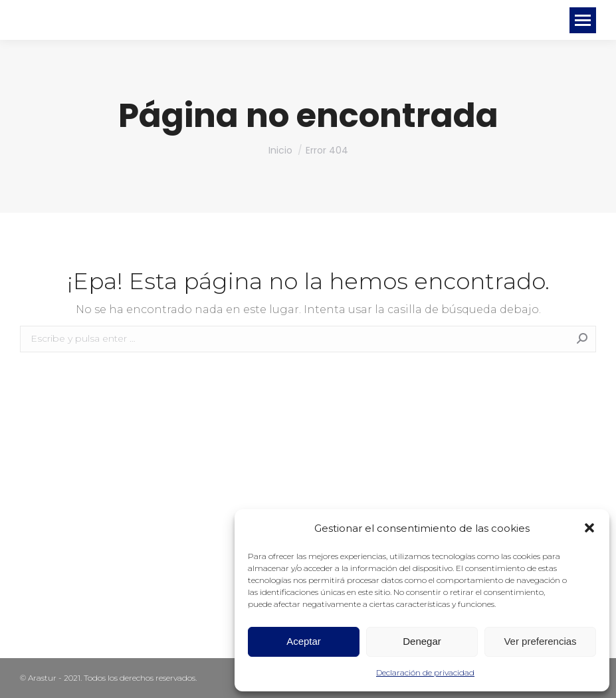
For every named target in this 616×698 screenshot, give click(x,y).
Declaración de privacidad (425, 672)
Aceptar (304, 641)
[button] (589, 528)
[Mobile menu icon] (583, 20)
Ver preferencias (540, 641)
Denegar (422, 641)
